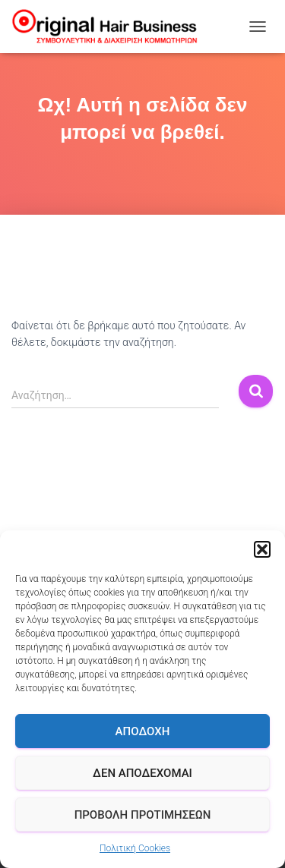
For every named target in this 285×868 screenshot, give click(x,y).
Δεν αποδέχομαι (142, 773)
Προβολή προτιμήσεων (143, 815)
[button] (262, 549)
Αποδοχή (143, 731)
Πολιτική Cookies (135, 848)
